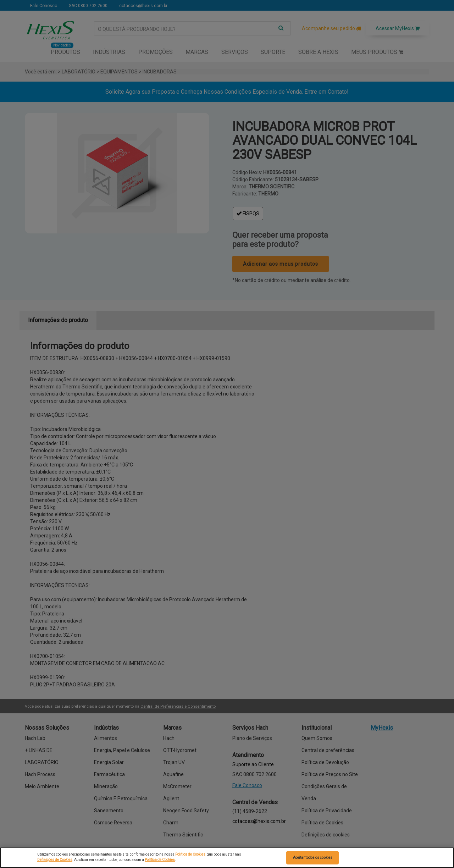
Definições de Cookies (55, 860)
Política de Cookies (190, 854)
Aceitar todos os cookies (313, 858)
